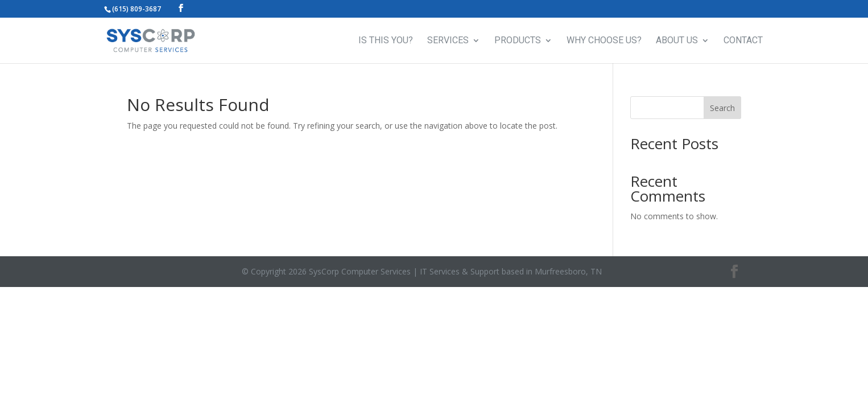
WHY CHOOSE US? (604, 41)
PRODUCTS (518, 41)
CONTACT (743, 41)
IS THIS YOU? (386, 41)
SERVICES (448, 41)
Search (722, 108)
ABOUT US (677, 41)
